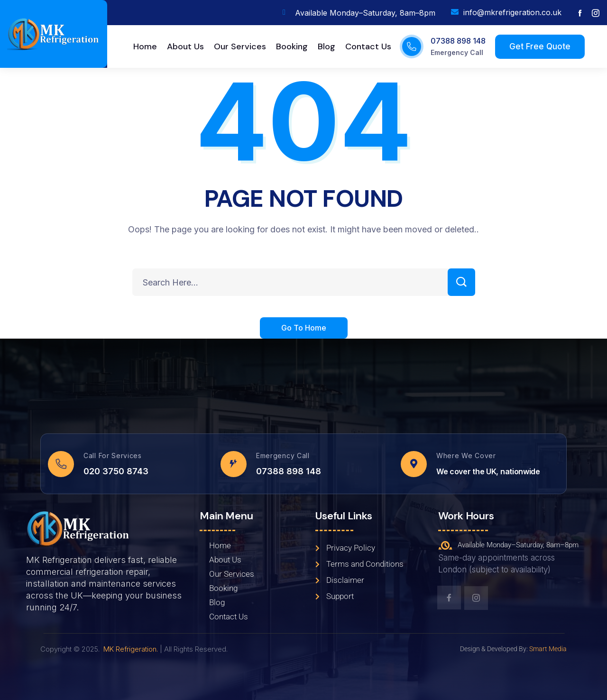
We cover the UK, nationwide (488, 471)
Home (220, 545)
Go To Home (304, 329)
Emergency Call (457, 52)
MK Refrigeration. (131, 649)
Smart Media (548, 649)
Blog (217, 602)
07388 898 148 (458, 41)
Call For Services (113, 456)
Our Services (232, 574)
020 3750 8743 (116, 471)
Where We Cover (466, 456)
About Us (225, 560)
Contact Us (229, 617)
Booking (223, 588)
